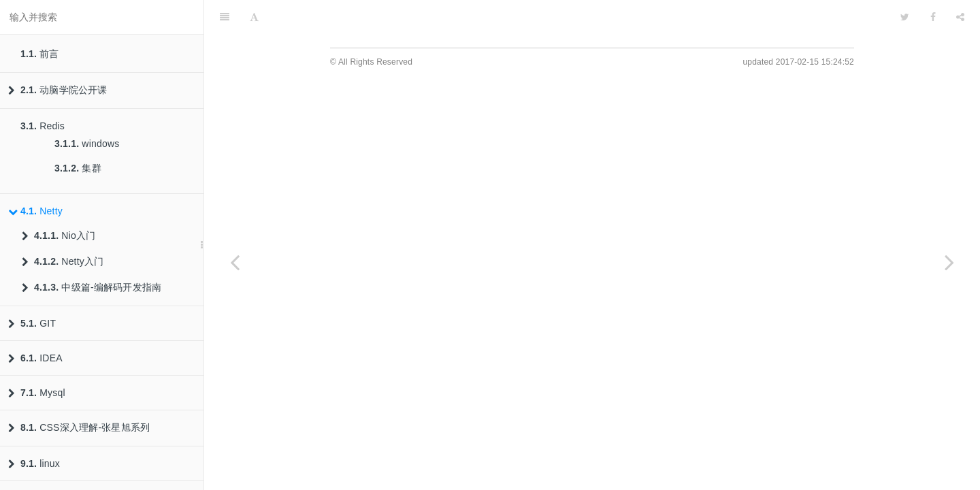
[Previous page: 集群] (235, 262)
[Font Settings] (254, 17)
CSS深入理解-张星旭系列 (79, 427)
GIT (32, 323)
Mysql (37, 393)
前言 (40, 54)
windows (87, 144)
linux (34, 463)
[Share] (960, 17)
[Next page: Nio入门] (949, 262)
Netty (35, 211)
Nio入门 (59, 235)
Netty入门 (63, 261)
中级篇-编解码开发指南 (92, 287)
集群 (78, 168)
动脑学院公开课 (58, 90)
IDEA (35, 358)
